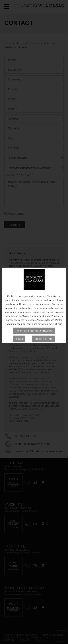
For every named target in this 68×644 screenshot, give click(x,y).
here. (60, 319)
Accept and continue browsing (34, 326)
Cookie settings (43, 334)
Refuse (19, 334)
